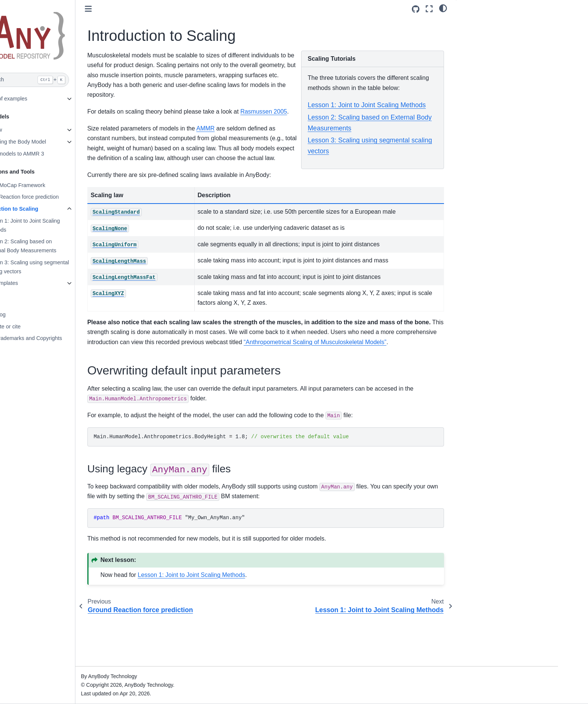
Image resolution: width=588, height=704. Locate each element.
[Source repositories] (416, 9)
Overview (51, 130)
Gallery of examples (64, 99)
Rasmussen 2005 (171, 122)
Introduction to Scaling (69, 209)
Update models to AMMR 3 (72, 154)
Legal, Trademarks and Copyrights (81, 338)
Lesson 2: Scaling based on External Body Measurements (81, 246)
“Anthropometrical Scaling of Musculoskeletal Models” (219, 381)
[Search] (83, 80)
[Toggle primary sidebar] (149, 9)
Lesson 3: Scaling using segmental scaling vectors (87, 267)
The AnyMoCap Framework (73, 185)
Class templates (59, 283)
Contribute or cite (60, 327)
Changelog (53, 315)
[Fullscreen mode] (429, 9)
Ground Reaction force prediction (79, 197)
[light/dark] (443, 8)
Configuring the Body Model (73, 142)
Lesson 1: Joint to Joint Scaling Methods (83, 225)
